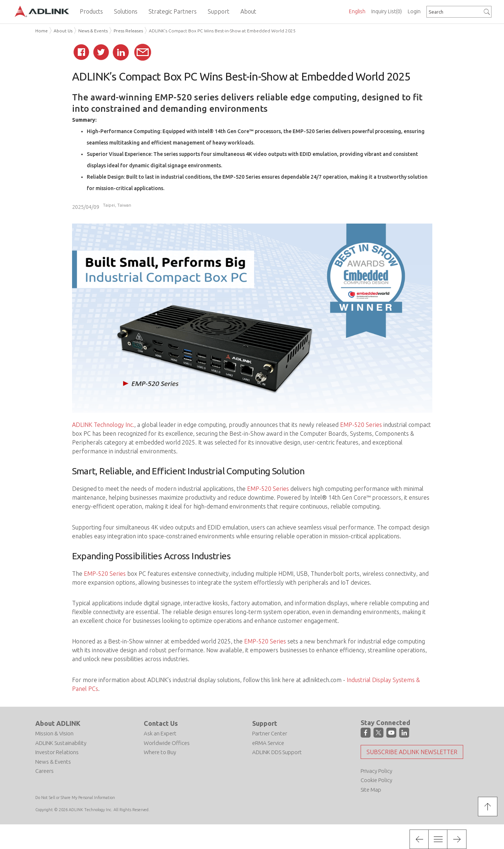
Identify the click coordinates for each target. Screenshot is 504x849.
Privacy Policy (376, 771)
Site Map (371, 790)
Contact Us (161, 723)
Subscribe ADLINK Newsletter (412, 752)
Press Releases (128, 31)
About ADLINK (58, 723)
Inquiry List (387, 11)
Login (414, 11)
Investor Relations (57, 752)
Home (42, 31)
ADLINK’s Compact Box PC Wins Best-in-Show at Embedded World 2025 (222, 31)
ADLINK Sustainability (61, 743)
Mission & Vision (54, 733)
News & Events (93, 31)
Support (265, 723)
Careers (44, 771)
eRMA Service (268, 743)
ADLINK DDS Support (277, 752)
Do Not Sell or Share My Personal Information (75, 798)
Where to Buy (160, 752)
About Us (63, 31)
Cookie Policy (376, 780)
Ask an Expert (160, 733)
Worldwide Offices (167, 743)
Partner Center (270, 733)
